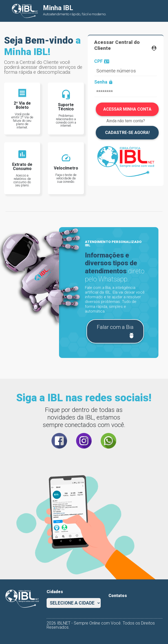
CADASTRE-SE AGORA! (127, 133)
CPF (102, 62)
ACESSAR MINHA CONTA (127, 109)
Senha (104, 82)
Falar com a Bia (116, 332)
